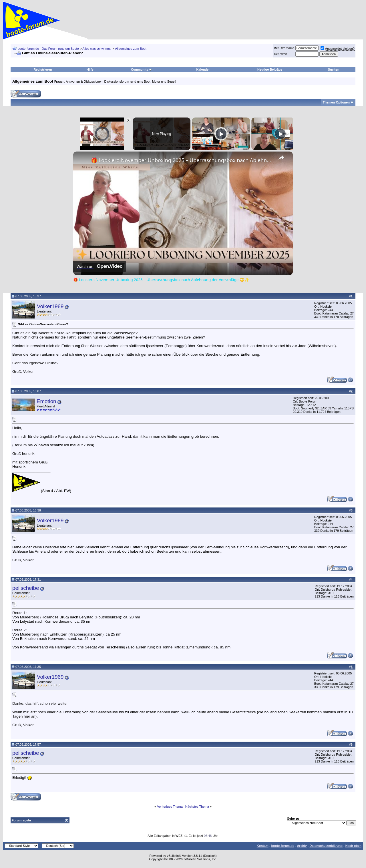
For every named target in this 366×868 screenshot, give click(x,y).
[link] (82, 161)
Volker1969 (50, 306)
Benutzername (284, 48)
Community (142, 69)
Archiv (302, 846)
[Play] (221, 134)
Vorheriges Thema (170, 807)
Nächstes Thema (197, 807)
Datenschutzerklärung (326, 846)
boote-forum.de (283, 846)
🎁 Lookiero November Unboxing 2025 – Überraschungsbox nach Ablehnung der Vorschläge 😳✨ (182, 160)
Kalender (203, 69)
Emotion (46, 401)
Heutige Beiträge (270, 69)
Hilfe (90, 69)
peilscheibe (26, 588)
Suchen (334, 69)
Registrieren (43, 69)
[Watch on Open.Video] (100, 266)
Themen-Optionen (336, 102)
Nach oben (353, 846)
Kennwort (281, 54)
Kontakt (263, 846)
